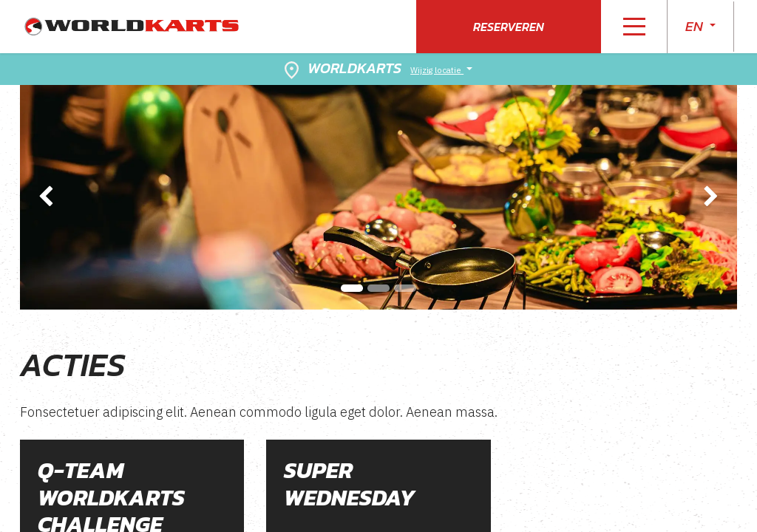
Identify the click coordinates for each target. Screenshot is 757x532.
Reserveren (509, 27)
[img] (49, 197)
